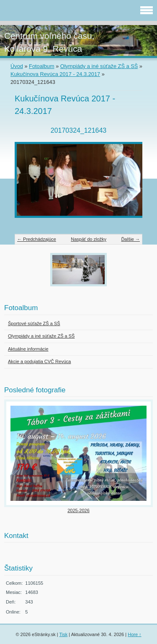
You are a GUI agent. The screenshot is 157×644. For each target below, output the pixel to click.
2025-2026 (78, 510)
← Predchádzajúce (37, 239)
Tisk (64, 634)
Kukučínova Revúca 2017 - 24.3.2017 (55, 74)
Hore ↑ (134, 634)
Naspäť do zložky (89, 239)
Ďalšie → (130, 239)
